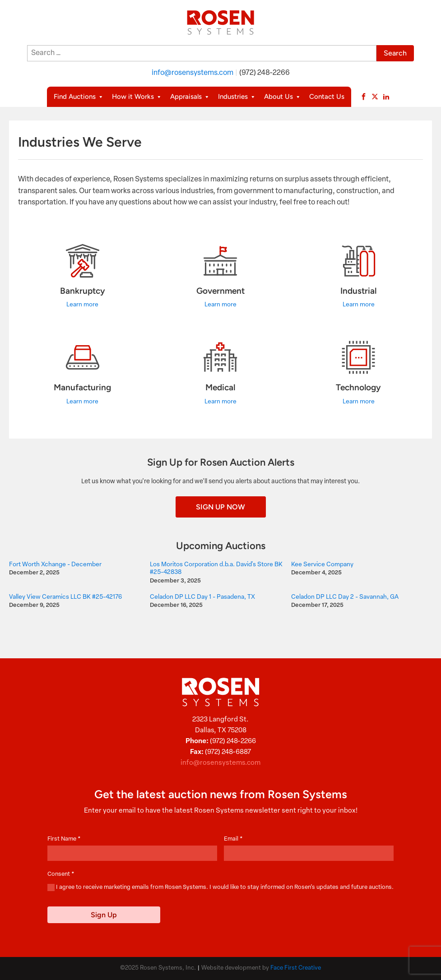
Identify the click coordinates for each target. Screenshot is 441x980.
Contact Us (327, 97)
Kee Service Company (322, 565)
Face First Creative (296, 968)
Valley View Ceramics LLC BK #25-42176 (65, 597)
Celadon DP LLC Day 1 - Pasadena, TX (202, 597)
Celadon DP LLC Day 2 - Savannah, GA (345, 597)
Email (233, 839)
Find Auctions (79, 97)
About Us (283, 97)
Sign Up (104, 915)
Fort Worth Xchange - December (55, 565)
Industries (237, 97)
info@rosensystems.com (193, 73)
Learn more (82, 305)
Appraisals (190, 97)
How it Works (137, 97)
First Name (64, 839)
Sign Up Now (220, 507)
